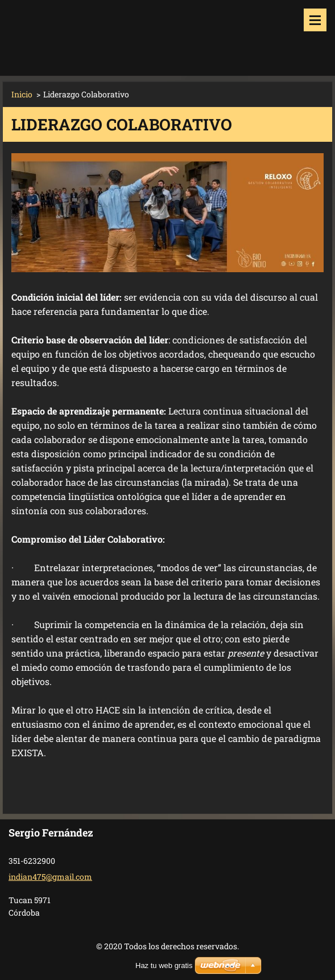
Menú (315, 20)
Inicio (22, 94)
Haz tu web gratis (164, 965)
